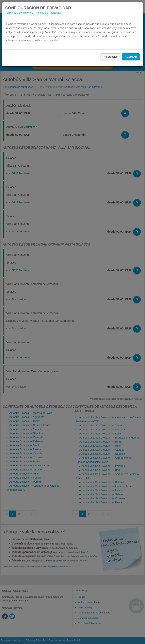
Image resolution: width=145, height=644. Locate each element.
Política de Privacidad (48, 13)
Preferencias (110, 57)
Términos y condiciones (19, 13)
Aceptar (131, 57)
